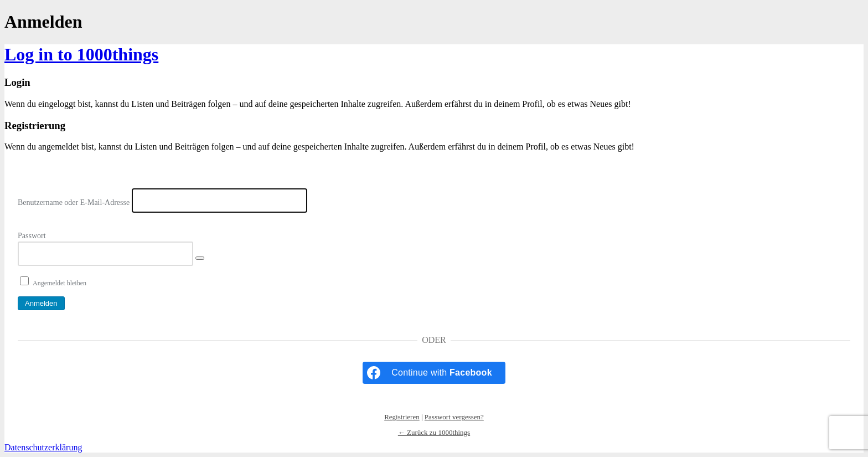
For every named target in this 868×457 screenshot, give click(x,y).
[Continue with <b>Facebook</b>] (434, 373)
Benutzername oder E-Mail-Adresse (74, 202)
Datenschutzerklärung (43, 447)
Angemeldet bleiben (60, 283)
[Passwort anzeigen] (200, 258)
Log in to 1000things (81, 54)
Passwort (32, 236)
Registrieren (402, 417)
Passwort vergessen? (454, 417)
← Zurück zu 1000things (434, 432)
